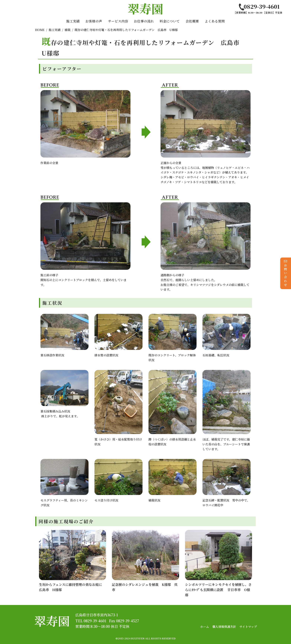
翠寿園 (52, 621)
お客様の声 (94, 21)
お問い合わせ (286, 273)
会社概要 (192, 21)
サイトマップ (248, 627)
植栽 (68, 30)
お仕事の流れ (144, 21)
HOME (40, 30)
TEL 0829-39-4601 (91, 621)
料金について (170, 21)
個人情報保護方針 (224, 627)
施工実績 (73, 21)
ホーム (205, 627)
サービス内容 (118, 21)
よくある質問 (215, 21)
